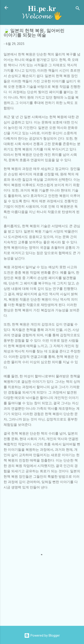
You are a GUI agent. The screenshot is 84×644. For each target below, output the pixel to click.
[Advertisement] (44, 612)
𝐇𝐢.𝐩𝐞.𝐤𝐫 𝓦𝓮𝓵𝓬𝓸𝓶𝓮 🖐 (42, 12)
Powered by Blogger (42, 635)
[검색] (78, 9)
